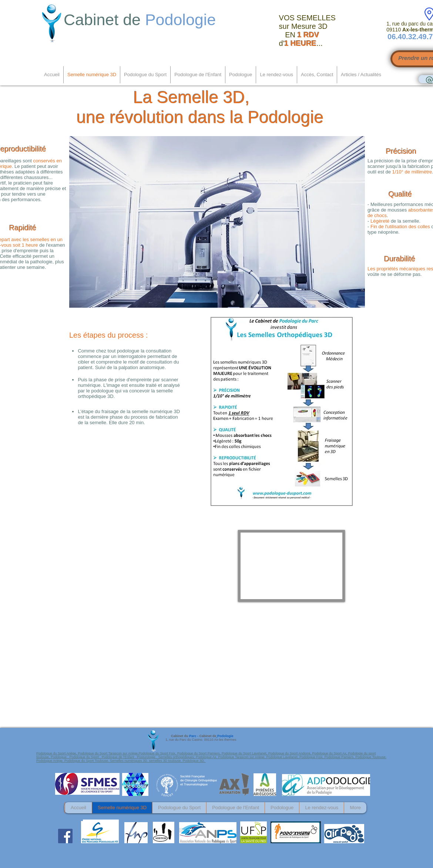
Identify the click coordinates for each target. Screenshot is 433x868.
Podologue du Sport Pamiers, (199, 753)
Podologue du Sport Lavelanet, (245, 753)
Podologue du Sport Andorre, (290, 753)
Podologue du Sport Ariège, (57, 753)
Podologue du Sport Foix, (158, 753)
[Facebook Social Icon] (65, 836)
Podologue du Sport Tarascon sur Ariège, (108, 753)
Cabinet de (142, 20)
